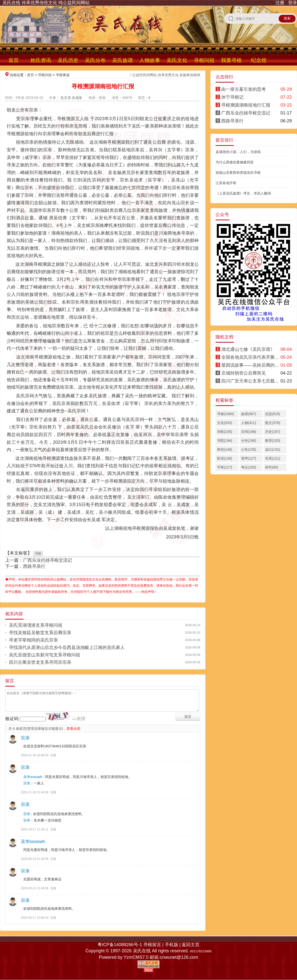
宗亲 (25, 738)
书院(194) (225, 441)
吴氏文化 (177, 60)
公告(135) (249, 449)
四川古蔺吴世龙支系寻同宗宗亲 (40, 662)
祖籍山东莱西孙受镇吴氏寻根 (238, 173)
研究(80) (272, 467)
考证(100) (249, 467)
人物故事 (150, 60)
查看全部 (74, 729)
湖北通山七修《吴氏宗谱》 (248, 349)
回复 (53, 755)
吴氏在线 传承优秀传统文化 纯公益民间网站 (46, 3)
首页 (14, 60)
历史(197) (273, 432)
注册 (280, 3)
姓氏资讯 (41, 60)
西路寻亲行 (34, 566)
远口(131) (273, 449)
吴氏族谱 (123, 60)
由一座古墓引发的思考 (244, 89)
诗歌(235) (225, 432)
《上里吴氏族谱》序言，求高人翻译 (243, 193)
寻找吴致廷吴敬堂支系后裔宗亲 (40, 633)
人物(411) (249, 423)
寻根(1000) (225, 414)
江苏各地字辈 (226, 183)
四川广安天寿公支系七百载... (250, 381)
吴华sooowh (33, 777)
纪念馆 (259, 60)
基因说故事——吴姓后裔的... (250, 365)
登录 (293, 3)
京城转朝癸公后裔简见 (244, 373)
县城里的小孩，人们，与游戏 (238, 152)
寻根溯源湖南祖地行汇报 (246, 105)
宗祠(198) (249, 432)
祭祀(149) (225, 449)
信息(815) (273, 414)
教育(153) (273, 441)
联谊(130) (225, 458)
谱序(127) (249, 458)
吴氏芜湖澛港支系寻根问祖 (36, 625)
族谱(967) (249, 414)
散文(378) (273, 423)
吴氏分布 (95, 60)
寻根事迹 (63, 75)
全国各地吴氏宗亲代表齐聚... (250, 357)
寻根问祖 (204, 60)
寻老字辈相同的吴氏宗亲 (33, 640)
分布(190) (249, 441)
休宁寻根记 (232, 97)
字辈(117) (225, 467)
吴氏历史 (68, 60)
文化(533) (225, 423)
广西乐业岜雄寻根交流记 (48, 560)
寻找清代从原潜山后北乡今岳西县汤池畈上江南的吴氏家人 (67, 647)
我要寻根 (231, 60)
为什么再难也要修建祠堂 (235, 162)
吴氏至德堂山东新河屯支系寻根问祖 (45, 655)
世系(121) (273, 458)
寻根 (38, 554)
